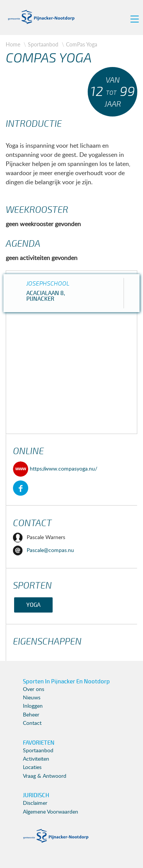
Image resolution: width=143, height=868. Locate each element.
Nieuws (32, 698)
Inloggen (33, 706)
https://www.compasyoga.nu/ (55, 469)
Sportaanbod (43, 44)
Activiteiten (36, 759)
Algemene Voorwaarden (51, 812)
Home (13, 44)
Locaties (32, 767)
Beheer (31, 715)
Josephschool (48, 284)
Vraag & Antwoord (45, 776)
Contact (32, 723)
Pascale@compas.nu (43, 550)
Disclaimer (35, 803)
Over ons (34, 689)
